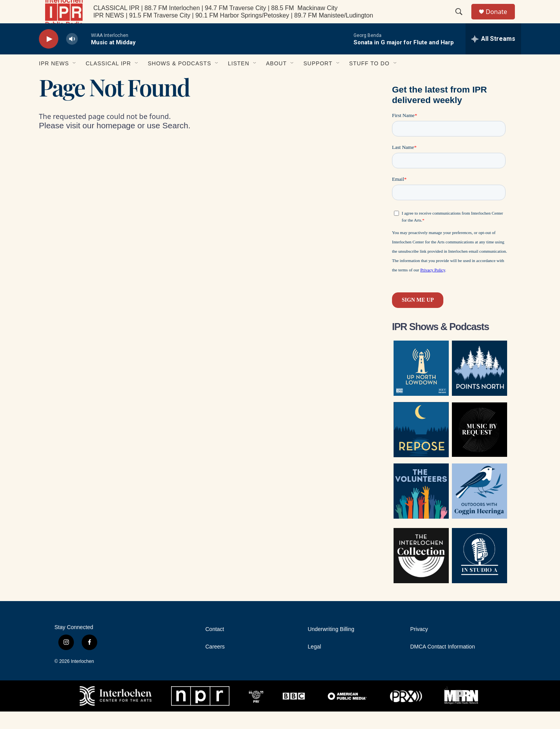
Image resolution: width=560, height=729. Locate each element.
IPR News (54, 81)
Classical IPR (108, 81)
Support (318, 81)
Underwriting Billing (331, 647)
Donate (501, 20)
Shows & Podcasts (179, 81)
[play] (49, 57)
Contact (215, 647)
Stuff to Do (369, 81)
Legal (314, 664)
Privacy (419, 647)
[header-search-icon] (462, 21)
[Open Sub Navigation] (75, 81)
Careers (215, 664)
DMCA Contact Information (443, 664)
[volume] (72, 57)
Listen (239, 81)
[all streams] (493, 56)
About (276, 81)
